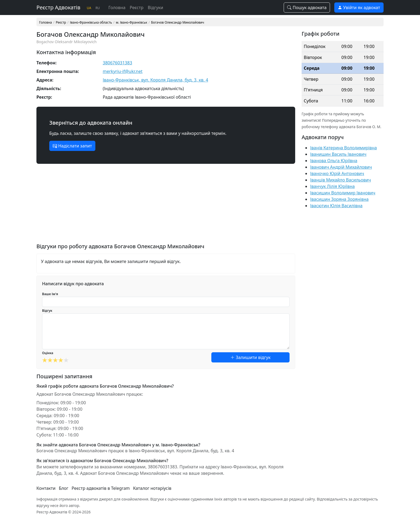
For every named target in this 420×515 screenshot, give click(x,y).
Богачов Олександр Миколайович (178, 23)
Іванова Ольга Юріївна (334, 161)
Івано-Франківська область (91, 23)
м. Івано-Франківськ (132, 23)
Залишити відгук (250, 357)
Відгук (47, 311)
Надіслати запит (72, 146)
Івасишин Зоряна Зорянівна (339, 199)
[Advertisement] (166, 206)
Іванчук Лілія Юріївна (332, 186)
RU (97, 8)
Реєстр (136, 8)
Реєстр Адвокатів (58, 7)
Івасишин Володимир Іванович (343, 193)
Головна (117, 8)
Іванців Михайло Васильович (341, 180)
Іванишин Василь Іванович (338, 154)
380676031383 (118, 63)
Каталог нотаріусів (152, 488)
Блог (63, 488)
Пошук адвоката (307, 8)
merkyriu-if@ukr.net (123, 71)
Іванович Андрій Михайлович (341, 167)
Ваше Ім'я (50, 294)
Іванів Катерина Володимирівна (344, 148)
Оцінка (48, 353)
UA (89, 8)
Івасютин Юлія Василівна (336, 206)
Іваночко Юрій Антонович (337, 173)
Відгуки (155, 8)
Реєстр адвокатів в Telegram (101, 488)
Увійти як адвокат (359, 8)
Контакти (46, 488)
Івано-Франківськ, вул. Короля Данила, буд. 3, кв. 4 (156, 80)
